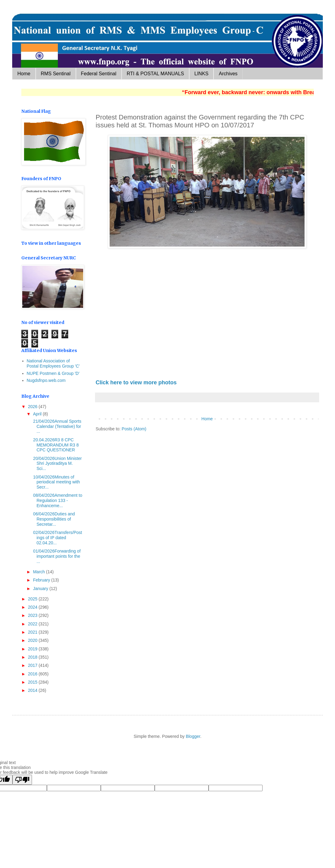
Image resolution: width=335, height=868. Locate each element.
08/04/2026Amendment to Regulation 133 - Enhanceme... (57, 500)
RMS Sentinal (56, 74)
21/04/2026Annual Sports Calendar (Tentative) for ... (57, 426)
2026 (33, 407)
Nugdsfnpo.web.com (46, 380)
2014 (33, 690)
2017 (33, 665)
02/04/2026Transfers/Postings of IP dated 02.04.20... (57, 538)
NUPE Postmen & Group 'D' (53, 373)
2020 (33, 640)
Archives (228, 74)
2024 (33, 607)
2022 (33, 624)
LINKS (201, 74)
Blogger (193, 736)
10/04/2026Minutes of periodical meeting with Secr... (56, 482)
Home (24, 74)
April (38, 414)
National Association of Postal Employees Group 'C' (53, 363)
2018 (33, 657)
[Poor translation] (22, 780)
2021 (33, 632)
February (42, 580)
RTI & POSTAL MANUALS (155, 74)
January (41, 589)
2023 (33, 615)
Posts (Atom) (134, 429)
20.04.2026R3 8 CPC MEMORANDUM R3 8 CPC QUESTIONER (55, 445)
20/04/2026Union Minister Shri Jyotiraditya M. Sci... (57, 464)
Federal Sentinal (99, 74)
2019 (33, 649)
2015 (33, 682)
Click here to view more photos (136, 382)
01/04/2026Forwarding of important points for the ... (56, 556)
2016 (33, 674)
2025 (33, 599)
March (39, 572)
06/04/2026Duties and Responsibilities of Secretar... (53, 519)
